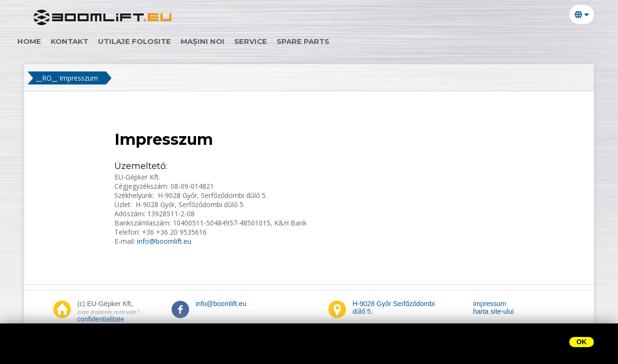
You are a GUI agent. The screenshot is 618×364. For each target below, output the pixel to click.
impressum (490, 304)
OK (582, 342)
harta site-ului (493, 311)
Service (267, 41)
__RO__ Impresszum (67, 78)
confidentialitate (101, 319)
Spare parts (319, 41)
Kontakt (86, 41)
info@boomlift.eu (163, 241)
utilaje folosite (151, 41)
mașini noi (219, 41)
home (46, 41)
